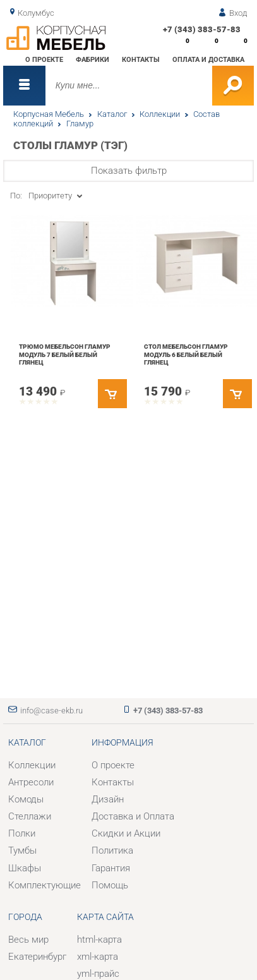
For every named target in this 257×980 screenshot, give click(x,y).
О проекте (44, 59)
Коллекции (160, 114)
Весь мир (28, 940)
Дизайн (108, 799)
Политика (112, 850)
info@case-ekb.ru (51, 711)
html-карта (99, 940)
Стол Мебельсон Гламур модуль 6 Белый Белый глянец (186, 354)
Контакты (141, 59)
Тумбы (22, 850)
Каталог (112, 114)
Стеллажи (30, 816)
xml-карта (98, 957)
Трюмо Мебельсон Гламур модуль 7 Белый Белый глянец (65, 354)
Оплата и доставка (208, 59)
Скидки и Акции (126, 833)
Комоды (26, 799)
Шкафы (25, 868)
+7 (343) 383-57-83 (202, 29)
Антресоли (31, 782)
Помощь (110, 885)
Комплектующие (45, 885)
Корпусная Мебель (49, 114)
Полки (22, 833)
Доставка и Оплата (133, 816)
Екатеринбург (37, 957)
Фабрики (93, 59)
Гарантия (111, 868)
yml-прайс (98, 974)
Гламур (80, 124)
